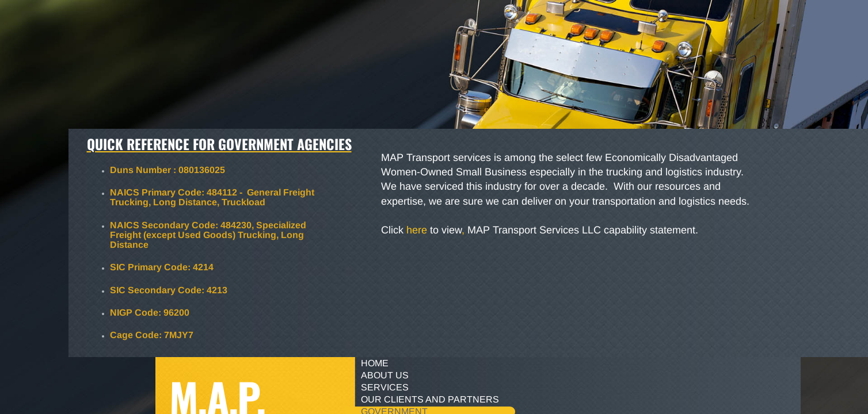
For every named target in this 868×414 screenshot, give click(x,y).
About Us (385, 375)
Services (385, 387)
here (417, 230)
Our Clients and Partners (430, 399)
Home (375, 363)
